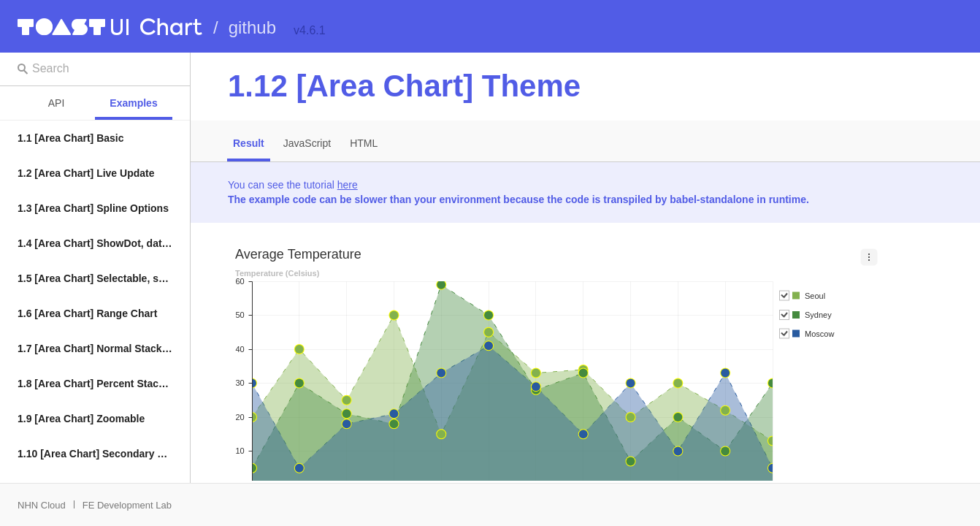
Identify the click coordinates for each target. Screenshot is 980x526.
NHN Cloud (42, 505)
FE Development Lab (127, 505)
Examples (133, 103)
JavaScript (307, 143)
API (57, 103)
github (252, 27)
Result (249, 143)
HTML (364, 143)
